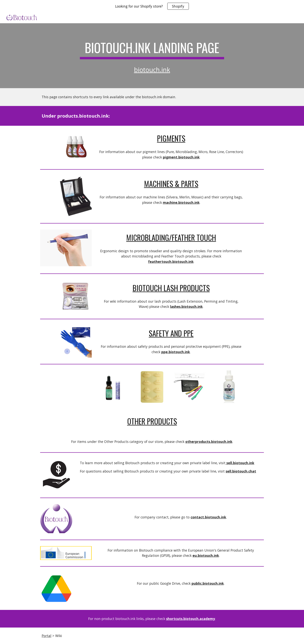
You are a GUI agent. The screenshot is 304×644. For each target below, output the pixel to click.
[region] (152, 6)
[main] (152, 48)
